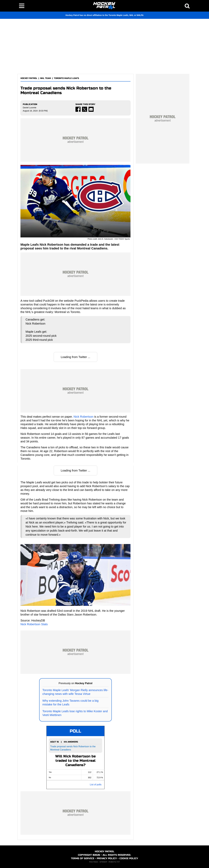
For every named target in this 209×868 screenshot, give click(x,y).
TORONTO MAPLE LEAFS (66, 78)
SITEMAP (103, 862)
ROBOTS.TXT (114, 862)
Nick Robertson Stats (34, 624)
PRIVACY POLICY (107, 858)
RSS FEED (94, 862)
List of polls (96, 785)
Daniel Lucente (30, 108)
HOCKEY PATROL (29, 78)
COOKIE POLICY (129, 858)
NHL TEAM (46, 78)
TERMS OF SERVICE (83, 858)
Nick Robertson (84, 417)
